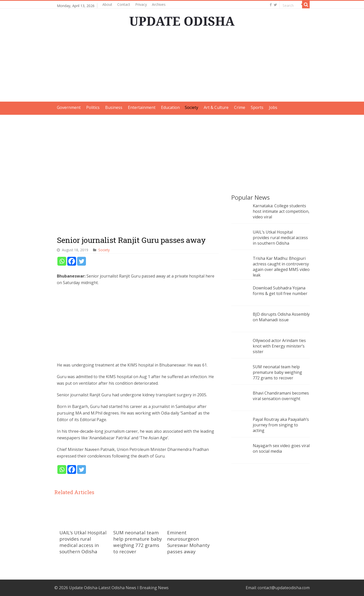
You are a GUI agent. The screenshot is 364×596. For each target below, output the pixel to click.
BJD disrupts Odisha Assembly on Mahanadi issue (281, 317)
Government (69, 107)
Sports (257, 107)
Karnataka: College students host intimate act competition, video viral (281, 211)
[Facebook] (72, 261)
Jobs (273, 107)
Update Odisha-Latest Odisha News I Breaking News (119, 588)
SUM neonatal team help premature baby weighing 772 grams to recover (138, 542)
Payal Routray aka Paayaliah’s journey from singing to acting (281, 425)
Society (191, 107)
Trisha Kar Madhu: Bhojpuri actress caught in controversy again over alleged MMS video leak (281, 267)
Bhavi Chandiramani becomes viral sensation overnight (281, 396)
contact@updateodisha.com (284, 588)
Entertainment (142, 107)
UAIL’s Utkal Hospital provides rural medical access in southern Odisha (83, 542)
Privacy (141, 4)
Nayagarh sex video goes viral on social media (281, 448)
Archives (159, 4)
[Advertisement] (182, 66)
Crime (240, 107)
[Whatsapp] (62, 261)
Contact (124, 4)
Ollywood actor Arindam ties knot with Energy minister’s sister (279, 346)
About (107, 4)
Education (170, 107)
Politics (93, 107)
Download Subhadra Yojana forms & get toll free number (280, 291)
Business (114, 107)
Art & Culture (216, 107)
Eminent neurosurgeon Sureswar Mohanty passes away (188, 542)
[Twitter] (82, 261)
